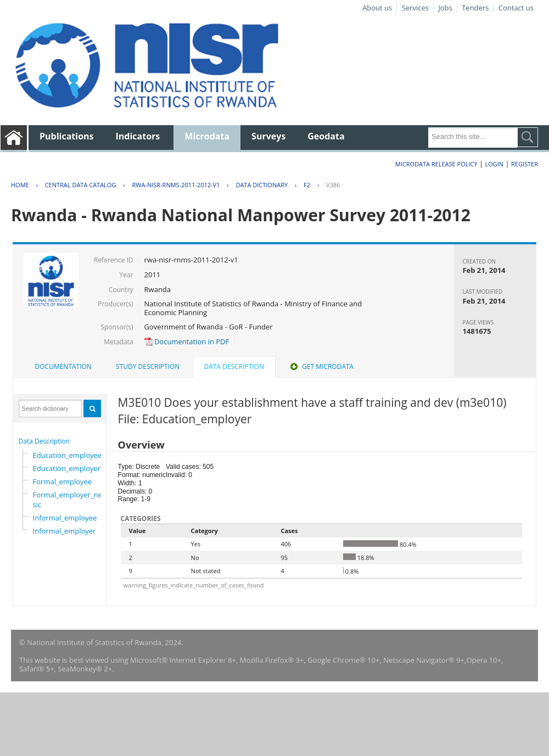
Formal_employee (63, 481)
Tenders (475, 8)
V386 (333, 185)
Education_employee (68, 455)
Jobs (445, 8)
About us (377, 8)
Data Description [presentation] (234, 366)
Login (494, 164)
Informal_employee (65, 518)
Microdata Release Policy (436, 164)
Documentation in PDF (187, 341)
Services (415, 8)
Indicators (138, 136)
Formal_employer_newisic (71, 500)
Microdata (207, 136)
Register (525, 164)
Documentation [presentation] (63, 366)
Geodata (326, 136)
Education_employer (67, 468)
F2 (307, 185)
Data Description (44, 441)
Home (20, 185)
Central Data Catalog (81, 185)
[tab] (63, 367)
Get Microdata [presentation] (321, 366)
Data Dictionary (262, 185)
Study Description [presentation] (148, 366)
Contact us (516, 8)
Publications (67, 136)
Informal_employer (65, 531)
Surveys (268, 136)
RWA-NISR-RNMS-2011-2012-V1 (176, 185)
